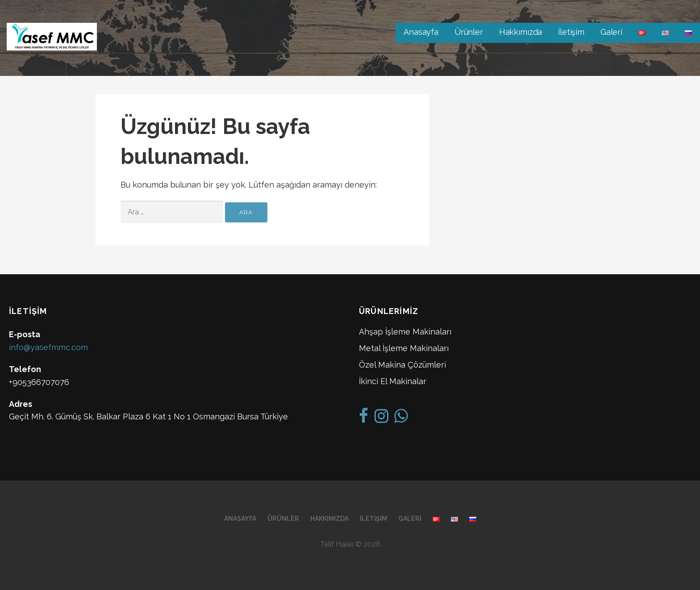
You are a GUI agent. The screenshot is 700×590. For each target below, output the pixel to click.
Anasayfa (421, 32)
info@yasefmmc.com (48, 347)
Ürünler (469, 32)
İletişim (571, 32)
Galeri (611, 32)
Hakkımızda (521, 32)
